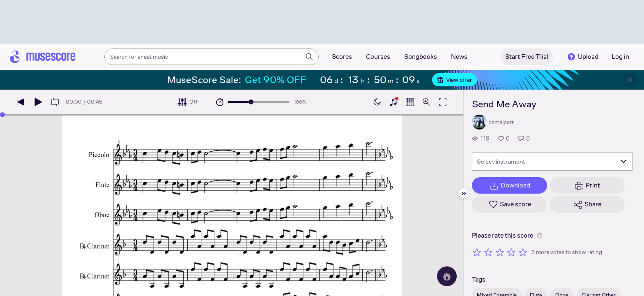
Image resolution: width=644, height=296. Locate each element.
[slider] (251, 102)
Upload (582, 57)
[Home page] (43, 57)
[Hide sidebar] (464, 193)
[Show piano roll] (410, 102)
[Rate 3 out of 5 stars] (500, 252)
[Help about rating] (540, 236)
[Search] (309, 57)
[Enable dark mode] (377, 102)
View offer (454, 80)
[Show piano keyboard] (393, 102)
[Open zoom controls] (426, 102)
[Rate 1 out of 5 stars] (477, 252)
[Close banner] (630, 80)
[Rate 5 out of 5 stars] (523, 252)
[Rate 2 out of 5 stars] (488, 252)
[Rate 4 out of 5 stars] (511, 252)
